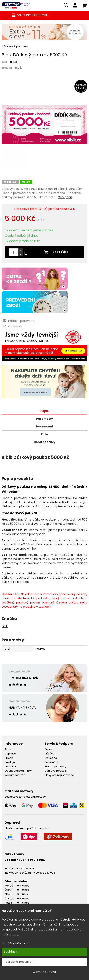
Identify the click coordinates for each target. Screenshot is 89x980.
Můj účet (50, 754)
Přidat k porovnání (19, 321)
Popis (44, 411)
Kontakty (10, 766)
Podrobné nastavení (19, 962)
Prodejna (11, 762)
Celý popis (65, 197)
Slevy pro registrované (59, 775)
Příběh (9, 758)
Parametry (45, 419)
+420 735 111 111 (26, 869)
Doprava (10, 754)
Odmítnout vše (44, 972)
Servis (48, 749)
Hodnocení (45, 426)
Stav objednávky (55, 766)
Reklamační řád (15, 775)
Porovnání (51, 762)
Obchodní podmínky (18, 771)
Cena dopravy (44, 442)
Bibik (18, 68)
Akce (8, 749)
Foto (44, 434)
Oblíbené (51, 758)
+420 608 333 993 (43, 873)
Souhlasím (12, 952)
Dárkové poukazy (56, 771)
